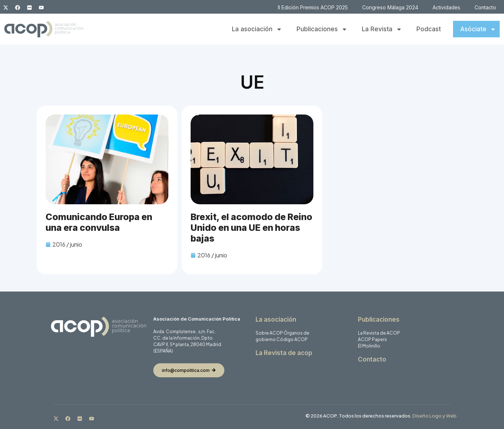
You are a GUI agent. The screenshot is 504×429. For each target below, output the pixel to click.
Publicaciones (322, 29)
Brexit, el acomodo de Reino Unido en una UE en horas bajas (251, 228)
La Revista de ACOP (379, 333)
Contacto (485, 7)
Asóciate (478, 29)
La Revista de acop (284, 353)
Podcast (429, 29)
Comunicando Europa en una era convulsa (99, 222)
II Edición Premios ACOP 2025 (313, 7)
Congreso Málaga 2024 (390, 7)
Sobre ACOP (269, 333)
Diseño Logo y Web (435, 416)
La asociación (257, 29)
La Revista (382, 29)
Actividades (446, 7)
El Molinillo (369, 346)
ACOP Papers (372, 339)
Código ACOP (292, 339)
